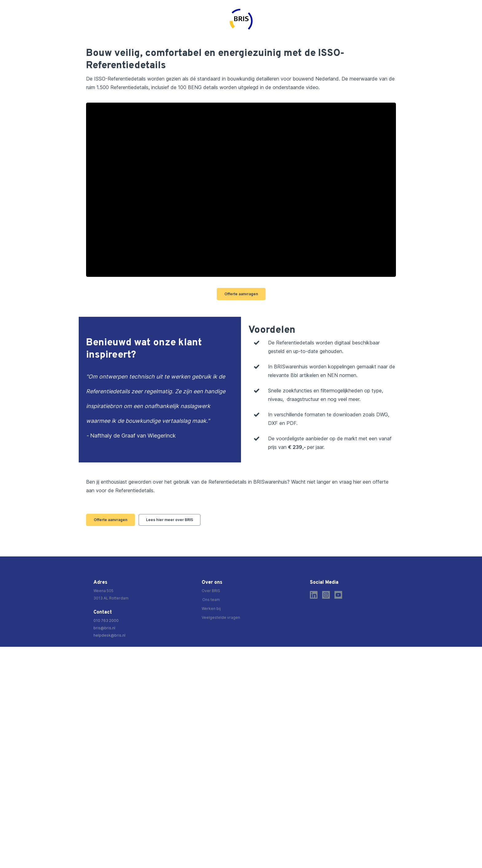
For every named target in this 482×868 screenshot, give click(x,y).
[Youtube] (338, 595)
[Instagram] (326, 595)
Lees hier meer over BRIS (170, 520)
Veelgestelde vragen (221, 617)
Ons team (211, 600)
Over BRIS (211, 591)
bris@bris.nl (104, 628)
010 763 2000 (106, 621)
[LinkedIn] (314, 595)
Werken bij (211, 609)
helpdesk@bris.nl (109, 635)
